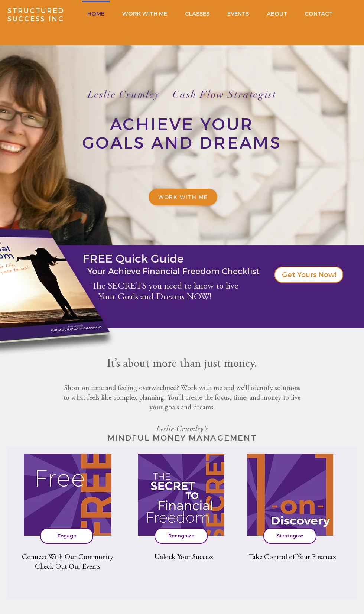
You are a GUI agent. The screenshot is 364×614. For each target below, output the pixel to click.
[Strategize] (290, 536)
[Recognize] (181, 536)
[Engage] (67, 536)
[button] (309, 275)
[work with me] (183, 197)
